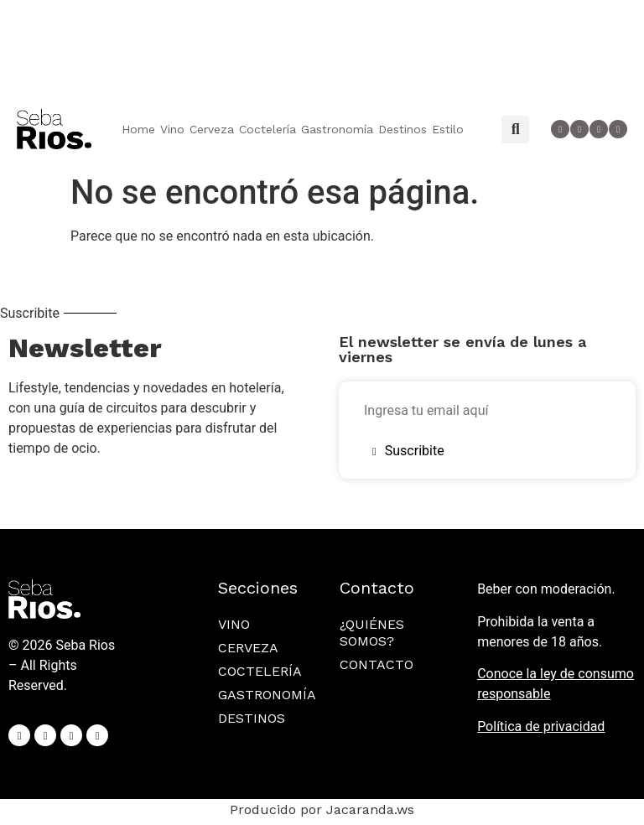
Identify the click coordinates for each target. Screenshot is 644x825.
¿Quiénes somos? (372, 633)
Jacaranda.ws (370, 809)
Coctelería (267, 129)
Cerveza (212, 129)
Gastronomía (337, 129)
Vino (172, 129)
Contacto (377, 664)
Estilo (448, 129)
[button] (515, 130)
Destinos (402, 129)
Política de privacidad (541, 726)
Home (138, 129)
